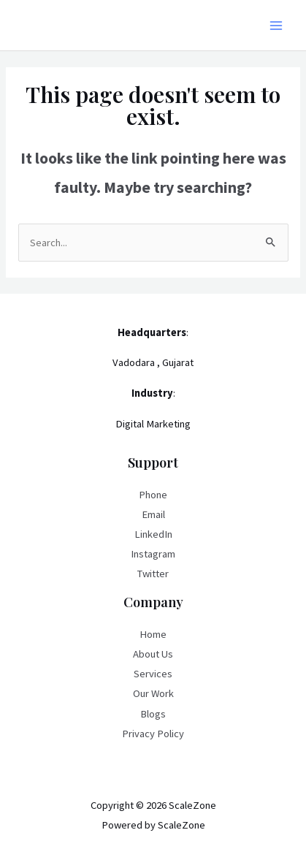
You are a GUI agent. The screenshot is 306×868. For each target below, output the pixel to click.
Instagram (153, 554)
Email (153, 514)
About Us (153, 654)
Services (153, 674)
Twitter (153, 574)
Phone (153, 495)
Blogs (153, 714)
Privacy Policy (153, 734)
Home (153, 634)
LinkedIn (153, 534)
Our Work (153, 693)
